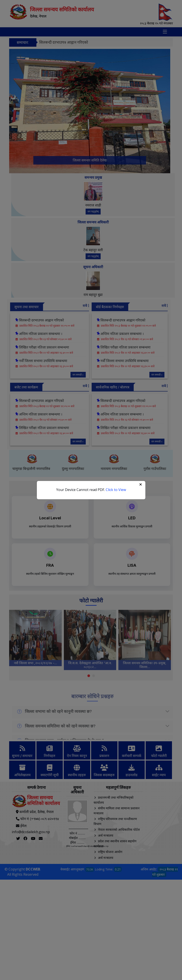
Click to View (116, 490)
